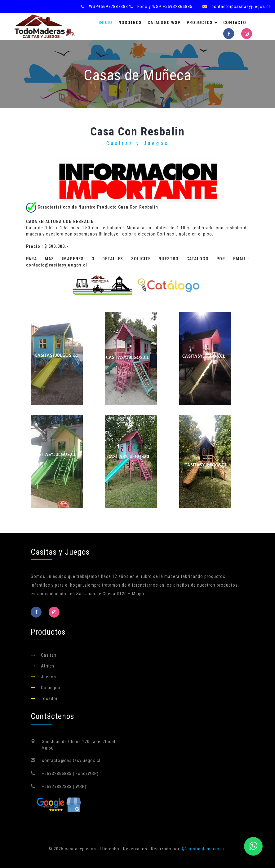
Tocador (49, 698)
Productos (202, 23)
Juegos (49, 677)
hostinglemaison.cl (204, 849)
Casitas (49, 655)
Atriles (48, 666)
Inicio (105, 23)
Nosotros (130, 23)
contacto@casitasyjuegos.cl (241, 7)
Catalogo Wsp (164, 23)
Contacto (235, 23)
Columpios (52, 688)
